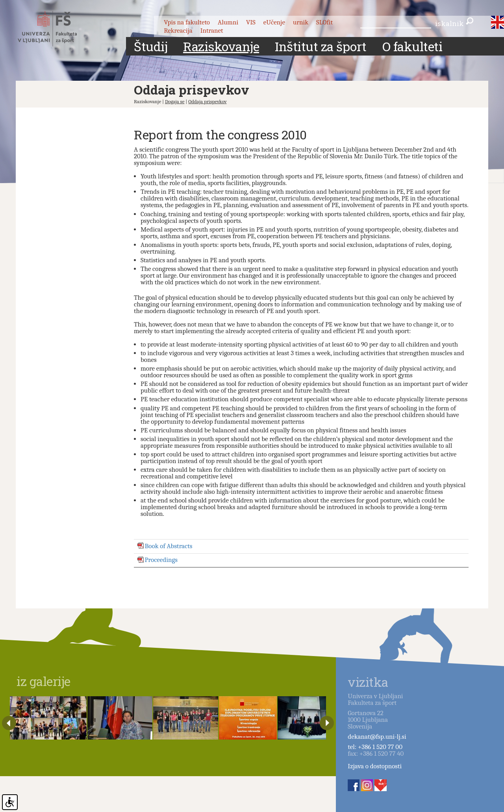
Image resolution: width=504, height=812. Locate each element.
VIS (251, 22)
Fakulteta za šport (56, 29)
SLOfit (324, 22)
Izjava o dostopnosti (375, 766)
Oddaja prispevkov (207, 101)
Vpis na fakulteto (187, 22)
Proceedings (161, 560)
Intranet (212, 31)
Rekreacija (178, 31)
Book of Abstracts (169, 546)
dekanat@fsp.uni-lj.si (377, 737)
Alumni (228, 22)
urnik (301, 22)
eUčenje (274, 22)
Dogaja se (175, 101)
